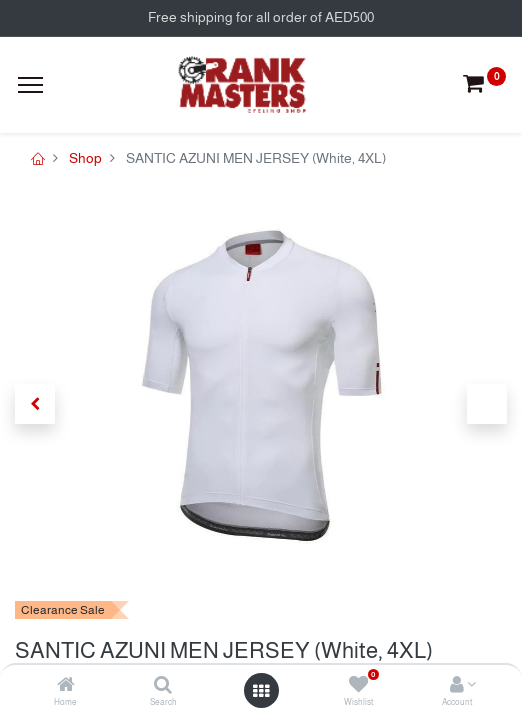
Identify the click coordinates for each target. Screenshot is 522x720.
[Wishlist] (358, 686)
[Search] (163, 686)
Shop (85, 158)
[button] (35, 404)
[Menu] (30, 85)
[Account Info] (457, 686)
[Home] (66, 686)
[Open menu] (261, 691)
